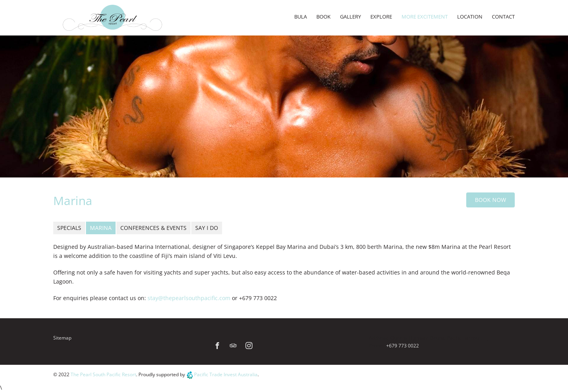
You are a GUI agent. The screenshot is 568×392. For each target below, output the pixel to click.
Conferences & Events (153, 228)
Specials (69, 228)
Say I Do (207, 228)
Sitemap (62, 338)
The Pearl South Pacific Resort (103, 375)
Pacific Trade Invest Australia (226, 375)
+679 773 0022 (403, 346)
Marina (101, 228)
